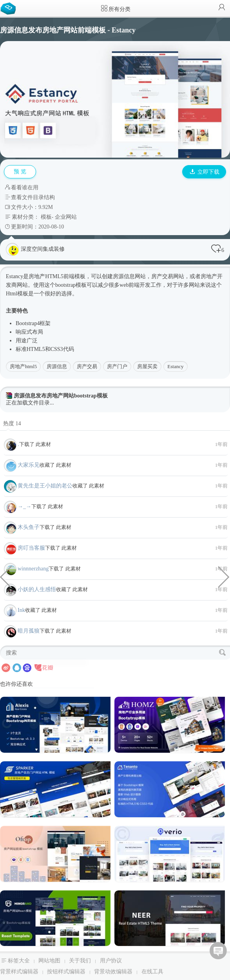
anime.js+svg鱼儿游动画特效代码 (6, 576)
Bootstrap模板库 (10, 8)
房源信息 (57, 366)
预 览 (20, 172)
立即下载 (205, 172)
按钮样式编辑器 (66, 972)
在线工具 (152, 972)
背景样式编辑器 (19, 972)
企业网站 (66, 217)
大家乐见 (29, 465)
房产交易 (87, 366)
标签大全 (19, 961)
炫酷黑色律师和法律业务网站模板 (224, 576)
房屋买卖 (147, 366)
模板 (46, 217)
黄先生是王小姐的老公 (45, 486)
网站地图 (49, 961)
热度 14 (12, 423)
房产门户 (117, 366)
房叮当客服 (31, 548)
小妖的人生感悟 (37, 589)
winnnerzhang (33, 569)
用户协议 (111, 961)
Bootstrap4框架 (33, 323)
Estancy (175, 366)
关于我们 (80, 961)
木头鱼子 (29, 527)
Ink (21, 610)
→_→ (24, 506)
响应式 (24, 332)
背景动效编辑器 (113, 972)
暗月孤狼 (29, 631)
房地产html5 (23, 366)
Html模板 (17, 294)
